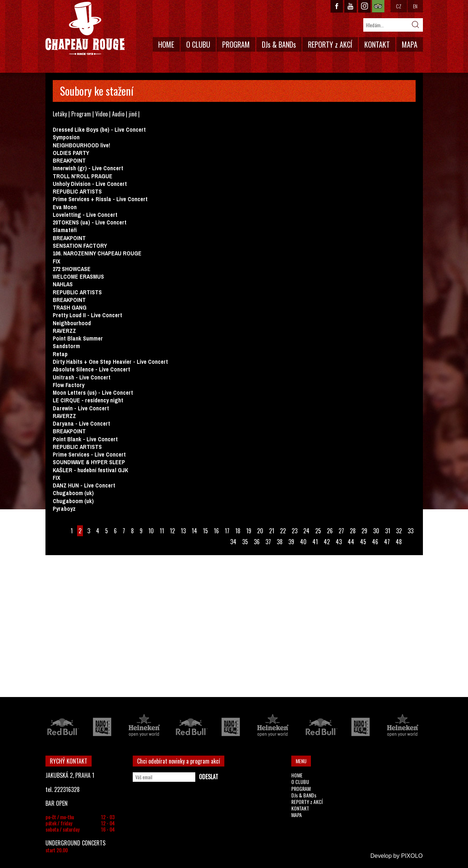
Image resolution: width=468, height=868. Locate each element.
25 (318, 531)
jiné (133, 114)
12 (172, 531)
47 (387, 542)
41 (315, 542)
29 (364, 531)
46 (375, 542)
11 (162, 531)
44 (351, 542)
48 (399, 542)
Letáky (60, 114)
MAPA (410, 44)
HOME (166, 44)
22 (283, 531)
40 (303, 542)
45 (363, 542)
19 (249, 531)
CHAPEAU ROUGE (85, 29)
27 (341, 531)
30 (376, 531)
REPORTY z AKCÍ (330, 44)
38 (280, 542)
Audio (118, 114)
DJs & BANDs (279, 44)
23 (295, 531)
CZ (399, 6)
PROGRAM (236, 44)
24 (306, 531)
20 (260, 531)
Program (81, 114)
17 (227, 531)
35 (245, 542)
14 (194, 531)
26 (330, 531)
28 (353, 531)
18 (238, 531)
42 (327, 542)
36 (257, 542)
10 (151, 531)
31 (388, 531)
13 (183, 531)
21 (272, 531)
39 (291, 542)
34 (233, 542)
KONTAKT (377, 44)
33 (411, 531)
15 (205, 531)
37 (268, 542)
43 (339, 542)
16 (216, 531)
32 (399, 531)
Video (101, 114)
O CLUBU (198, 44)
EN (415, 6)
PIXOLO (412, 856)
